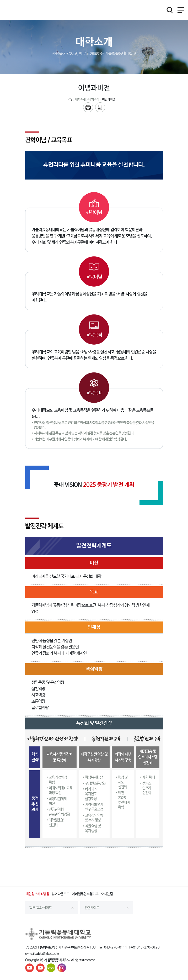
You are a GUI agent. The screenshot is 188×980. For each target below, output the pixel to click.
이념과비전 (109, 99)
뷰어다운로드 (60, 894)
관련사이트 (92, 908)
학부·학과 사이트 (41, 908)
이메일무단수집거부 (85, 894)
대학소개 (80, 99)
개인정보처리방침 (37, 894)
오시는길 (107, 894)
